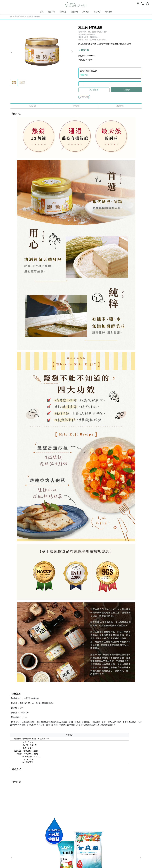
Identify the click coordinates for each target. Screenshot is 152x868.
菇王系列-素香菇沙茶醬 (124, 816)
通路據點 (109, 12)
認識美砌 (63, 12)
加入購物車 (94, 90)
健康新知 (74, 12)
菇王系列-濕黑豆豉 (92, 816)
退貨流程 (48, 842)
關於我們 (20, 842)
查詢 (12, 842)
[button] (72, 52)
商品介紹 (32, 106)
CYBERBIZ (57, 862)
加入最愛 (84, 97)
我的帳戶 (39, 842)
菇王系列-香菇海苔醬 (60, 816)
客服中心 (97, 12)
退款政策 (29, 842)
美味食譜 (86, 12)
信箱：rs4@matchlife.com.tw (21, 853)
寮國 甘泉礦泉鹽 (28, 816)
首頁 (42, 12)
